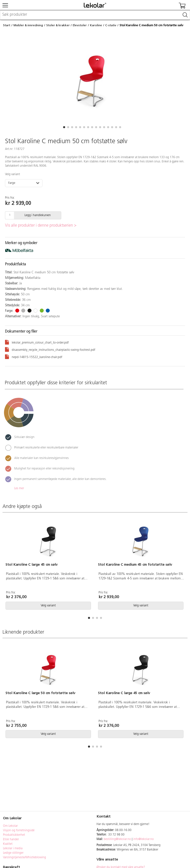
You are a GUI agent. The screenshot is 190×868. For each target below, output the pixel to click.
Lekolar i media (13, 849)
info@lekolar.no (143, 839)
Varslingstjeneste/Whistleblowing (24, 858)
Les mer (19, 488)
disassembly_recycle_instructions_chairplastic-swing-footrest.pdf (50, 349)
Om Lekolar (10, 826)
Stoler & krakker (58, 25)
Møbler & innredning (28, 25)
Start (7, 25)
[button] (64, 127)
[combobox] (95, 15)
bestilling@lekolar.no (117, 839)
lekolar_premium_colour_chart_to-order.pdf (37, 342)
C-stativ (111, 25)
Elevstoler (80, 25)
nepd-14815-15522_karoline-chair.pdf (34, 356)
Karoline (96, 25)
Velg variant (12, 174)
